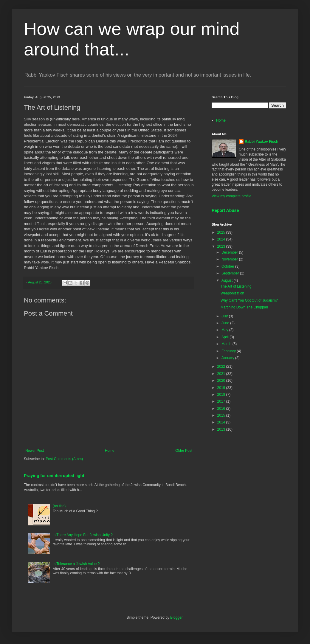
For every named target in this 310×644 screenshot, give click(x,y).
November (230, 259)
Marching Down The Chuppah (244, 307)
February (229, 351)
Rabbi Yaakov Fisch (262, 142)
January (228, 358)
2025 (222, 232)
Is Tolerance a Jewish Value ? (76, 564)
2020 (222, 381)
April (225, 337)
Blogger (176, 617)
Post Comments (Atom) (64, 459)
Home (110, 451)
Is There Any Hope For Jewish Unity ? (83, 535)
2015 (222, 415)
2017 (222, 401)
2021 (222, 374)
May (225, 330)
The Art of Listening (236, 286)
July (225, 316)
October (228, 266)
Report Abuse (225, 210)
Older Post (184, 451)
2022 (222, 367)
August (228, 280)
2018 (222, 395)
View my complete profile (231, 196)
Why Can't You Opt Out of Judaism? (249, 300)
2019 (222, 388)
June (226, 323)
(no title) (59, 506)
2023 (222, 246)
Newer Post (35, 451)
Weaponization (232, 293)
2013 (222, 429)
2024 (222, 239)
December (230, 252)
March (227, 344)
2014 (222, 422)
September (231, 273)
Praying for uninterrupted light (54, 476)
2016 (222, 409)
